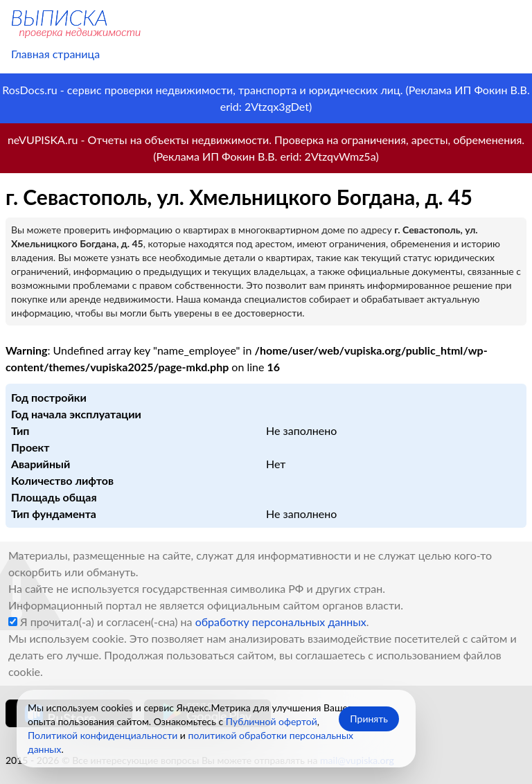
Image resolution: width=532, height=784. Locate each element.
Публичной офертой (272, 721)
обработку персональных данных (281, 622)
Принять (369, 719)
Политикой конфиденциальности (103, 735)
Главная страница (55, 54)
